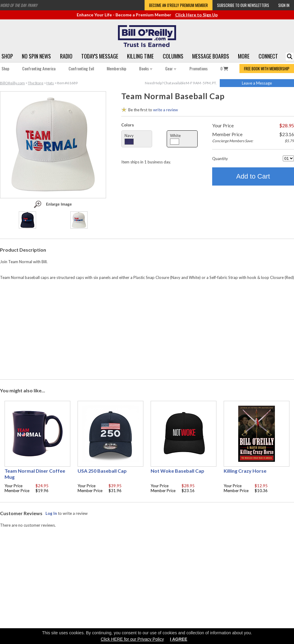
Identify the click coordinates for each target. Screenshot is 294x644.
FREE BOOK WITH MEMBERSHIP (267, 69)
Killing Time (140, 56)
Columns (173, 56)
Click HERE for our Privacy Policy (132, 639)
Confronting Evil (81, 68)
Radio (66, 56)
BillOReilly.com (12, 83)
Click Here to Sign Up (196, 15)
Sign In (284, 5)
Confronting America (39, 68)
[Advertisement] (147, 328)
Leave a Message (257, 83)
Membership (117, 68)
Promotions (199, 68)
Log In (51, 513)
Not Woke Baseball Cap (177, 471)
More (244, 56)
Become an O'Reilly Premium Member (179, 5)
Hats (50, 83)
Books (146, 68)
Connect (268, 56)
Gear (171, 68)
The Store (36, 83)
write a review (165, 110)
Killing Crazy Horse (245, 471)
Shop (7, 56)
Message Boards (211, 56)
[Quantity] (288, 158)
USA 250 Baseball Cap (102, 471)
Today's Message (100, 56)
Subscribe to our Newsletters (243, 5)
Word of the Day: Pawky (19, 5)
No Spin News (36, 56)
